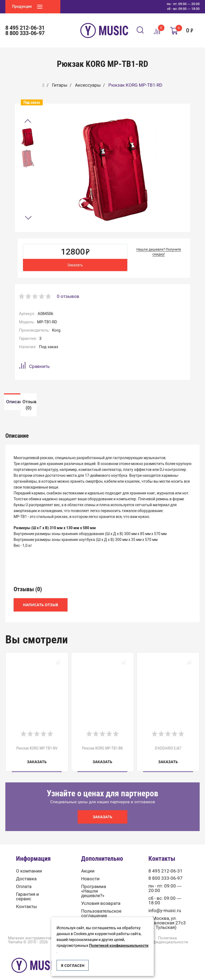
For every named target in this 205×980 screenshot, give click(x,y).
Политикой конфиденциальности (119, 946)
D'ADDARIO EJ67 (168, 741)
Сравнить (34, 366)
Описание (53, 401)
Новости (90, 872)
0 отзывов (68, 296)
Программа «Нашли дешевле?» (94, 884)
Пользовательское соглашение (101, 907)
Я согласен (73, 965)
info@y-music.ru (165, 904)
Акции (88, 864)
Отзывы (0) (152, 401)
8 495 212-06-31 (25, 28)
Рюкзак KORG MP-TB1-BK (102, 741)
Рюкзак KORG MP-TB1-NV (37, 741)
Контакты (26, 900)
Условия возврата (101, 897)
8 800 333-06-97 (25, 33)
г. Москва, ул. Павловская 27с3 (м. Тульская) (167, 916)
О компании (29, 864)
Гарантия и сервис (27, 890)
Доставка (26, 872)
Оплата (24, 880)
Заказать (75, 265)
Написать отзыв (41, 598)
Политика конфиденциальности (167, 933)
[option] (27, 137)
